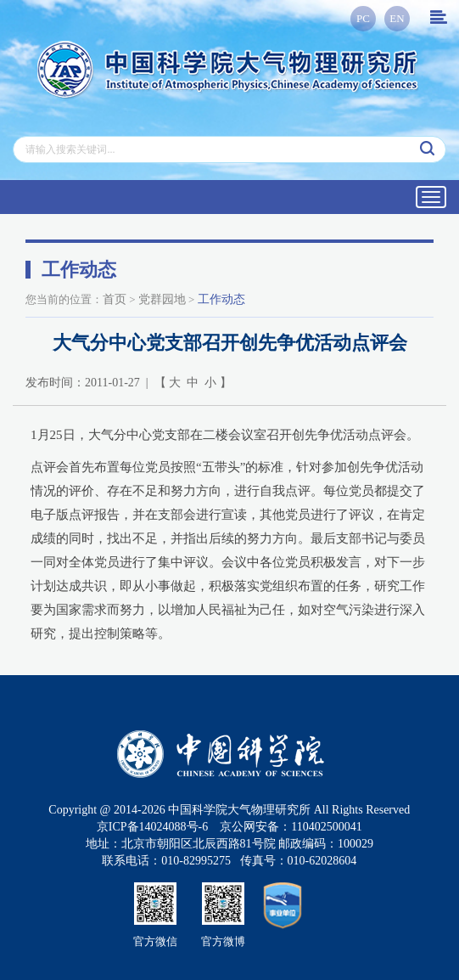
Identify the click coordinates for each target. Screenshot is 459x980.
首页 (115, 299)
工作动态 (221, 299)
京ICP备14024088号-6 (152, 827)
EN (397, 18)
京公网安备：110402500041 (291, 827)
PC (363, 18)
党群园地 (162, 299)
